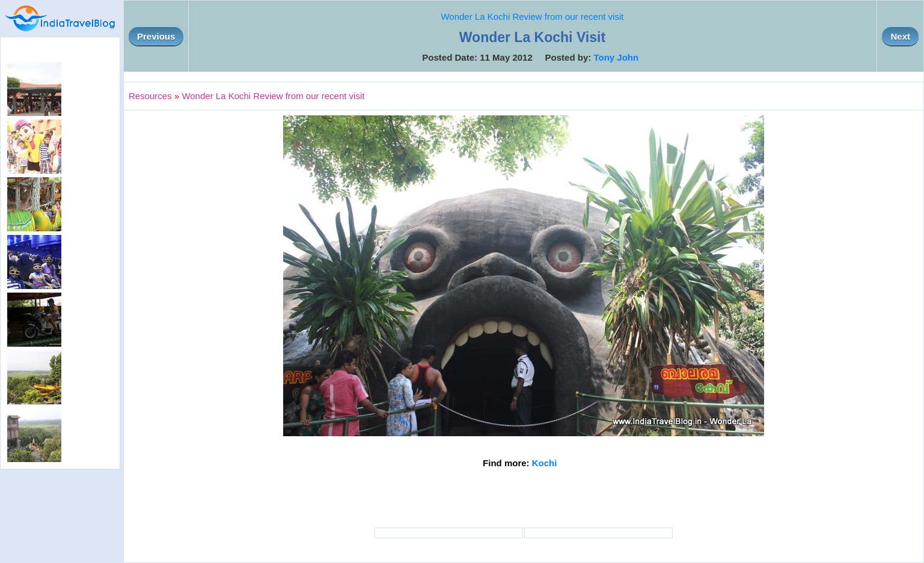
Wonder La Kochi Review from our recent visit (532, 17)
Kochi (545, 463)
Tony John (616, 57)
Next (900, 36)
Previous (156, 36)
